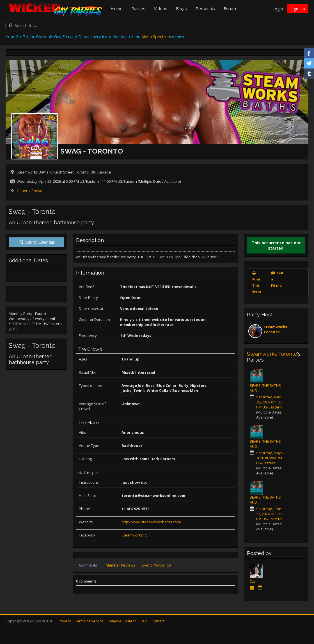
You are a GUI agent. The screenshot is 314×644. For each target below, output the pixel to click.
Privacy (65, 621)
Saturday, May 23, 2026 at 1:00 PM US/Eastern (271, 458)
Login (278, 9)
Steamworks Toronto (275, 329)
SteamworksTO (135, 535)
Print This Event (257, 285)
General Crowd (29, 191)
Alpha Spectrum (156, 36)
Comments (88, 565)
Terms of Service (89, 621)
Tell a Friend (277, 279)
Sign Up (298, 9)
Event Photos (156, 565)
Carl (253, 581)
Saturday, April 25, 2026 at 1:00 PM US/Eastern (269, 402)
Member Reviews (121, 565)
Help (144, 621)
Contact (158, 621)
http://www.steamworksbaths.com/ (151, 522)
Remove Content (122, 621)
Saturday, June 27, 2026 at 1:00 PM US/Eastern (269, 514)
